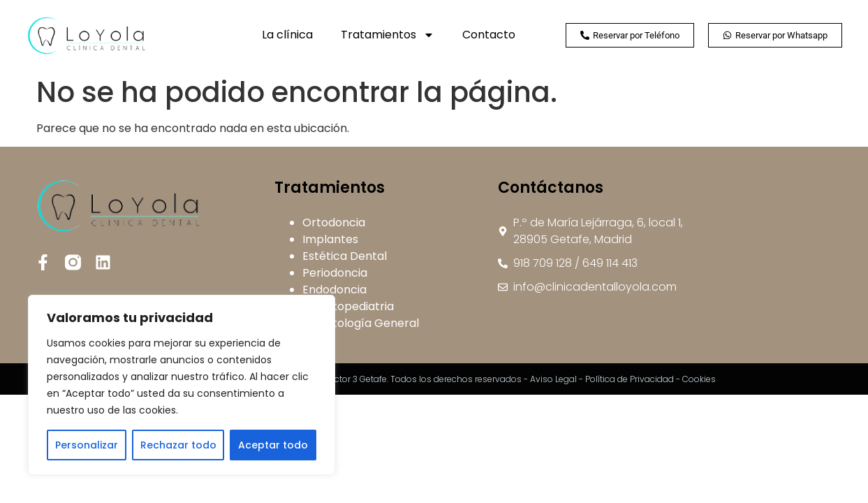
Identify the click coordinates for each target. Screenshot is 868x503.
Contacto (489, 35)
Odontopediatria (348, 306)
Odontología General (361, 323)
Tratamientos (388, 35)
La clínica (287, 35)
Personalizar (87, 445)
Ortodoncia (334, 223)
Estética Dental (345, 256)
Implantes (330, 239)
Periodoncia (335, 273)
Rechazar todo (178, 445)
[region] (182, 385)
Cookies (699, 379)
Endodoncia (334, 290)
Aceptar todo (273, 445)
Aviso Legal (553, 379)
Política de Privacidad (630, 379)
